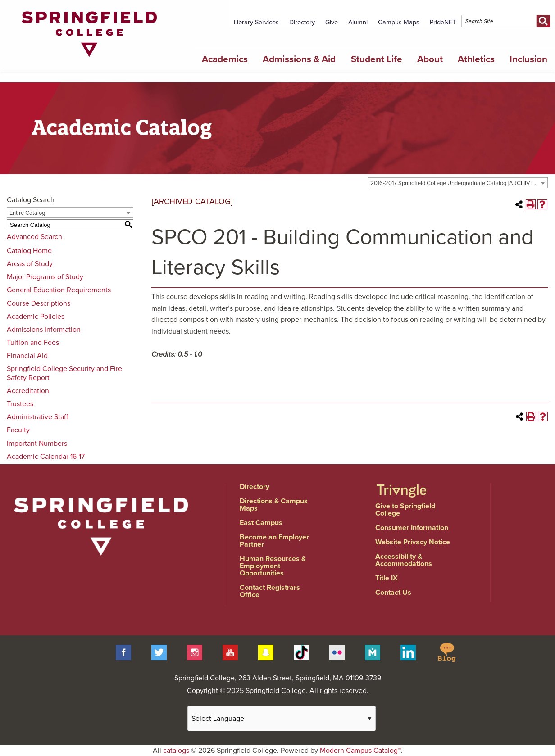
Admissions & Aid (299, 59)
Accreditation (28, 391)
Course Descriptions (39, 303)
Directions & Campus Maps (274, 505)
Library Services (256, 22)
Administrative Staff (37, 417)
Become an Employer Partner (274, 541)
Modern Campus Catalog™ (360, 751)
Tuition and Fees (33, 343)
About (430, 59)
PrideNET (443, 22)
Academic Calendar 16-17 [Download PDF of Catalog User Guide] (46, 457)
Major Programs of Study (45, 277)
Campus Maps (399, 22)
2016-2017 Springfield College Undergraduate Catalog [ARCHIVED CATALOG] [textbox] (459, 183)
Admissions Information (44, 330)
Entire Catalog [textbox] (27, 213)
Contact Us (393, 593)
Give (332, 22)
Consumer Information (412, 528)
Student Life (377, 59)
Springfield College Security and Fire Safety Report (64, 373)
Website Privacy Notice (413, 542)
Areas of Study (30, 264)
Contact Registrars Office (270, 591)
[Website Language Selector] (282, 718)
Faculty (18, 430)
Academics (225, 59)
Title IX (387, 578)
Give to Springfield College (405, 510)
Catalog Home (29, 251)
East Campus (261, 523)
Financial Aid (27, 356)
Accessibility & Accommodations (404, 560)
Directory (302, 22)
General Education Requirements (59, 290)
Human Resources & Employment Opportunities (273, 566)
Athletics (476, 59)
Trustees (20, 404)
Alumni (358, 22)
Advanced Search (34, 237)
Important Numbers (37, 444)
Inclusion (528, 59)
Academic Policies (36, 317)
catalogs (176, 751)
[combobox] (458, 183)
